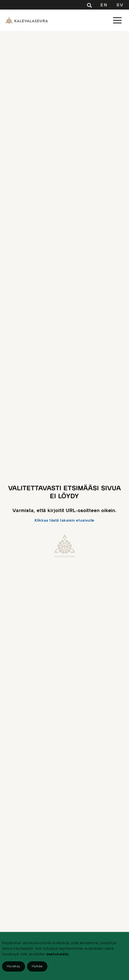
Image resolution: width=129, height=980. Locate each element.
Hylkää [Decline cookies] (37, 966)
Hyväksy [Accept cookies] (14, 966)
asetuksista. (58, 954)
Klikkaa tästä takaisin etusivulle (65, 521)
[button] (117, 20)
